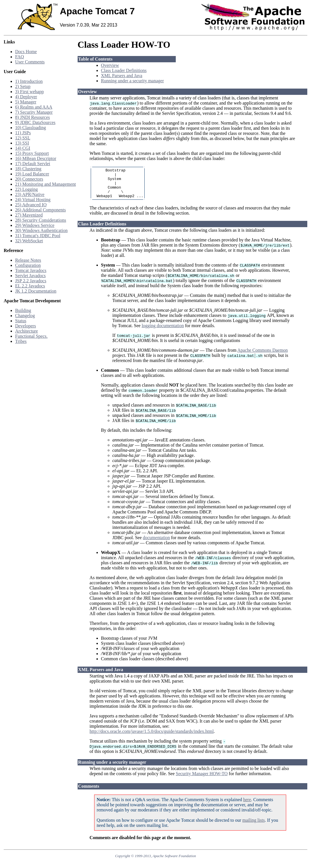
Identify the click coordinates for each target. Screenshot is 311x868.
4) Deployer (26, 97)
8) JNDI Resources (33, 117)
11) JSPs (23, 133)
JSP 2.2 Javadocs (31, 281)
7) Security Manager (34, 112)
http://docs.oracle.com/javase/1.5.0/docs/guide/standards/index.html (152, 737)
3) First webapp (29, 92)
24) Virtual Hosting (33, 200)
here (247, 806)
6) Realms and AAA (34, 107)
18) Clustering (28, 169)
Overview (110, 65)
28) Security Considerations (41, 220)
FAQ (20, 57)
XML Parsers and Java (122, 76)
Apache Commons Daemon (263, 356)
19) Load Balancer (32, 174)
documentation (156, 544)
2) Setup (23, 86)
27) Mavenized (29, 215)
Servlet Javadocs (30, 276)
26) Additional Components (41, 210)
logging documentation (163, 332)
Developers (26, 326)
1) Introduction (29, 81)
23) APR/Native (30, 194)
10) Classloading (31, 128)
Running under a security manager (132, 81)
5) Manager (26, 102)
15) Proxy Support (32, 153)
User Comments (30, 62)
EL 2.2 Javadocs (30, 286)
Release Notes (28, 260)
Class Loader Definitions (124, 70)
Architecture (27, 331)
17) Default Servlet (33, 164)
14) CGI (23, 148)
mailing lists (254, 826)
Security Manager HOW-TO (202, 780)
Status (21, 321)
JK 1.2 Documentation (36, 291)
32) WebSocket (29, 241)
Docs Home (26, 52)
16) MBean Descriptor (36, 158)
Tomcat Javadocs (31, 270)
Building (23, 310)
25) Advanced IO (31, 205)
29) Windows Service (35, 225)
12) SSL (23, 138)
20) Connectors (29, 179)
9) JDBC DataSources (35, 122)
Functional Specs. (31, 336)
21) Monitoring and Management (46, 184)
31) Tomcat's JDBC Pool (38, 236)
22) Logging (27, 189)
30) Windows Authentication (41, 230)
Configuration (28, 265)
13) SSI (22, 143)
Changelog (25, 316)
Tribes (21, 341)
